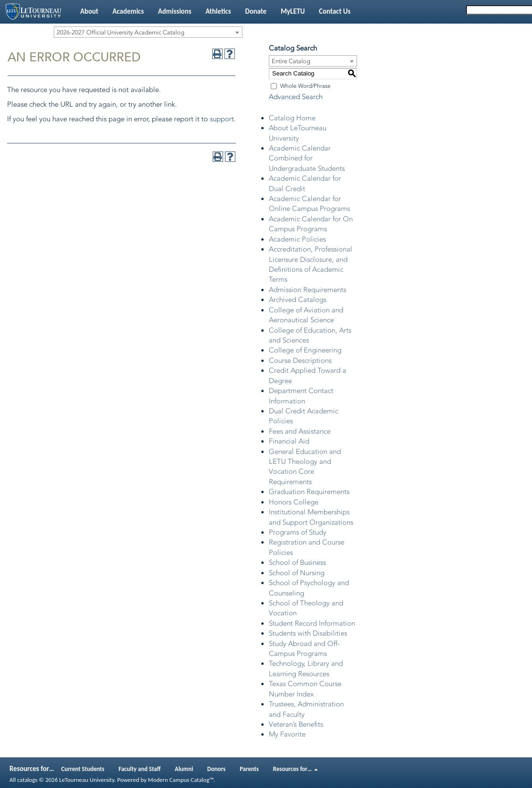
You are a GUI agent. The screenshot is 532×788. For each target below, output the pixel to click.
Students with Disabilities (308, 633)
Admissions (175, 11)
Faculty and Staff (139, 769)
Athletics (218, 11)
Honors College (294, 502)
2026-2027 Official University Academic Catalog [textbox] (121, 32)
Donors (216, 769)
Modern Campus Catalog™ (181, 780)
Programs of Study (298, 532)
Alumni (184, 769)
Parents (249, 769)
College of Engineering (305, 350)
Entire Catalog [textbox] (291, 61)
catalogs (27, 780)
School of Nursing (297, 573)
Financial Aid (289, 441)
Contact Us (335, 11)
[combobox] (148, 32)
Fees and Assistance (300, 431)
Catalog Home (292, 118)
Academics (128, 11)
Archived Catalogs (298, 300)
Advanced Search (296, 97)
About (89, 11)
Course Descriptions (300, 360)
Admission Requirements (308, 290)
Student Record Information (312, 623)
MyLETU (293, 11)
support (222, 119)
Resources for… (295, 769)
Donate (256, 11)
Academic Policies (297, 239)
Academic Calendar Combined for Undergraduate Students (307, 158)
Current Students (83, 769)
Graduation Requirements (309, 492)
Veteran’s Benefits (296, 724)
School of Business (297, 562)
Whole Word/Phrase (305, 86)
